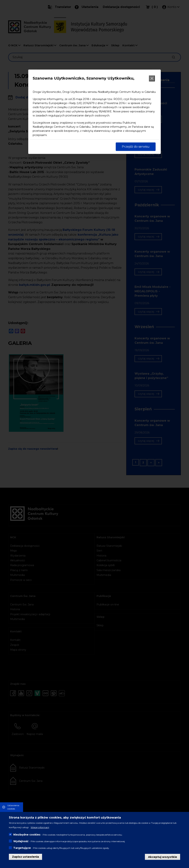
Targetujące (22, 848)
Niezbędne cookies (27, 835)
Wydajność (21, 841)
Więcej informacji (40, 827)
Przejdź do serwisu (136, 147)
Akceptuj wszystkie (163, 857)
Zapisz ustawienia (25, 857)
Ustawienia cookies (13, 807)
